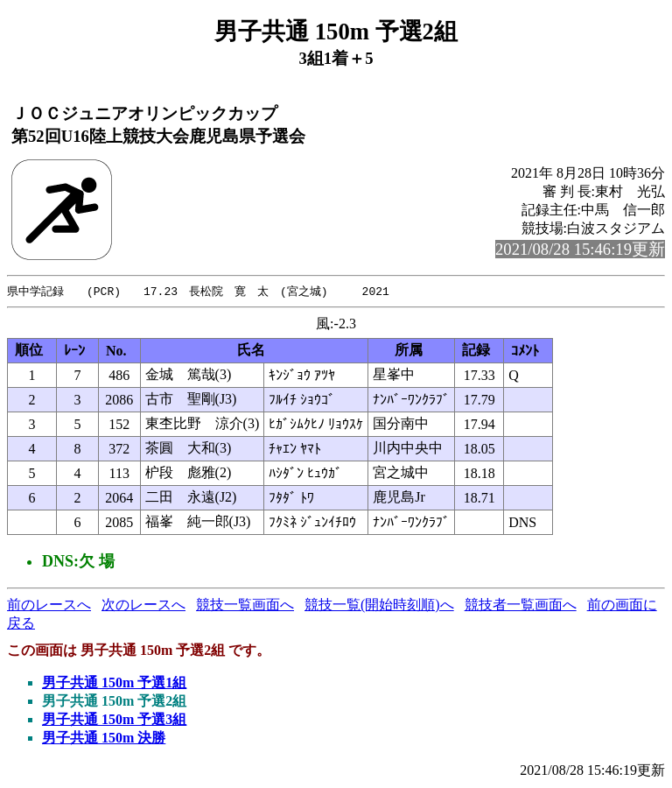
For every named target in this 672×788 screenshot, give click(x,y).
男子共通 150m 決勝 (104, 739)
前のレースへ (49, 605)
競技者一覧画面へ (521, 605)
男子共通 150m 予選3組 (114, 720)
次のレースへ (143, 605)
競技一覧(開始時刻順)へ (379, 605)
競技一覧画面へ (245, 605)
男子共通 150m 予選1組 (114, 683)
